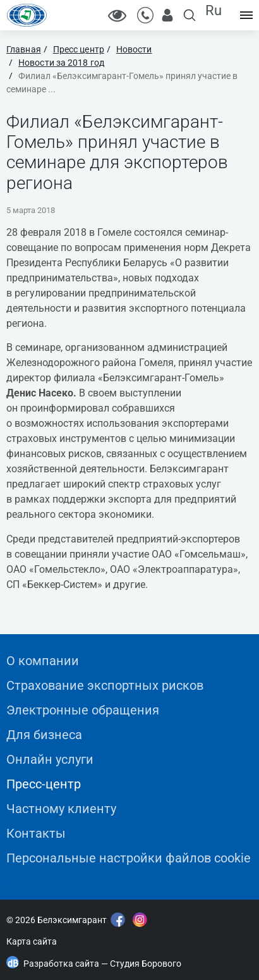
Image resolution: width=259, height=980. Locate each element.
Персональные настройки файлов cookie (129, 858)
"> (4, 882)
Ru (214, 10)
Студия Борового (146, 964)
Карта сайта (32, 941)
